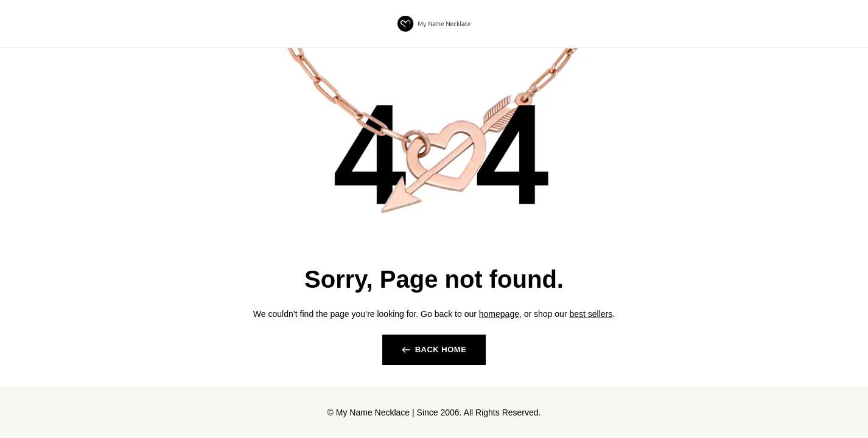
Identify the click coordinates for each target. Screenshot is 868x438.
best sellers (591, 314)
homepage (499, 314)
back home (441, 349)
